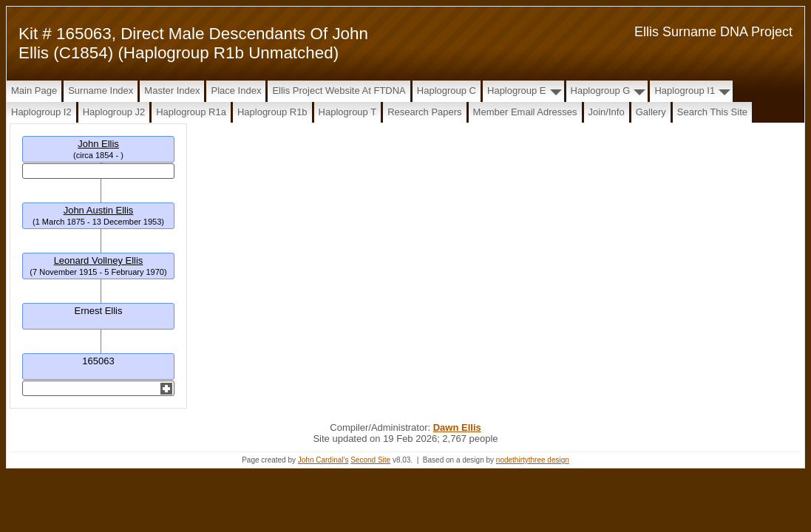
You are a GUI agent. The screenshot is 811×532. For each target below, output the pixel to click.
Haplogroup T (348, 112)
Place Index (236, 91)
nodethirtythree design (533, 460)
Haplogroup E (517, 91)
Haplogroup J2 (114, 112)
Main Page (34, 91)
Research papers (424, 112)
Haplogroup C (447, 91)
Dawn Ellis (457, 427)
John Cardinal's (323, 460)
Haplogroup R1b (272, 112)
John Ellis (98, 144)
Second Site (370, 460)
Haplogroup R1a (191, 112)
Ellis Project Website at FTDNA (339, 91)
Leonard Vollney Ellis (99, 260)
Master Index (172, 91)
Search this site (712, 112)
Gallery (651, 112)
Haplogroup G (601, 91)
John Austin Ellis (99, 210)
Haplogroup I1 (685, 91)
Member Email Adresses (525, 112)
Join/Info (607, 112)
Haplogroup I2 (41, 112)
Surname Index (101, 91)
